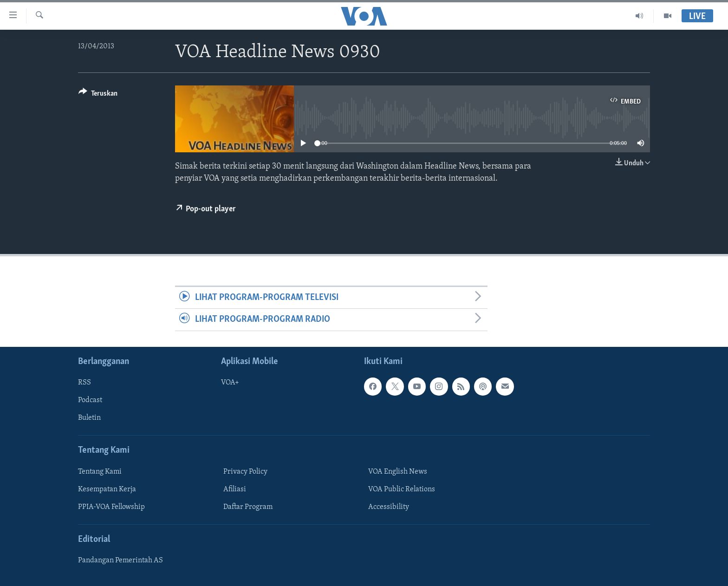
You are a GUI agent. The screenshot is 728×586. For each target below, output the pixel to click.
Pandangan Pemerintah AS (120, 560)
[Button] (98, 95)
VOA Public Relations (402, 489)
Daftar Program (248, 507)
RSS (84, 383)
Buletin (89, 418)
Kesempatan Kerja (107, 489)
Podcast (90, 400)
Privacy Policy (245, 471)
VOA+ (230, 383)
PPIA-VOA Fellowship (111, 507)
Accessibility (389, 507)
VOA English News (398, 471)
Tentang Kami (100, 471)
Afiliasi (235, 489)
